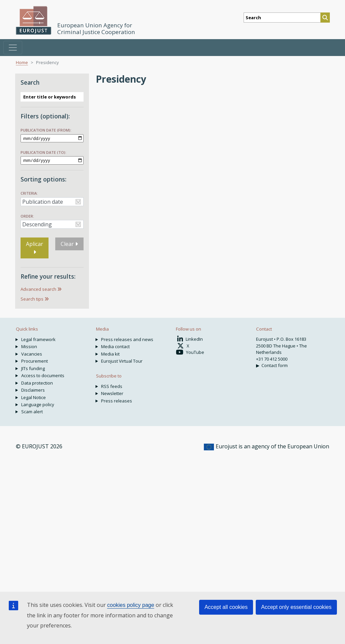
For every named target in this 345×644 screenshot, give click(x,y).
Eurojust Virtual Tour (122, 361)
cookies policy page (131, 605)
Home (22, 62)
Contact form (275, 365)
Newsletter (112, 393)
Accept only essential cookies (296, 607)
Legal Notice (34, 397)
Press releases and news (127, 339)
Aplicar (35, 247)
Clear (69, 244)
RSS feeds (112, 386)
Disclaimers (33, 390)
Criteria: (29, 193)
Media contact (115, 346)
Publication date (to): (43, 152)
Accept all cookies (226, 607)
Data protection (37, 383)
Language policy (38, 404)
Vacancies (32, 354)
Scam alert (32, 412)
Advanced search (38, 289)
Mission (29, 346)
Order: (27, 216)
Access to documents (43, 375)
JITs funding (33, 368)
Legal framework (38, 339)
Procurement (35, 361)
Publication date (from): (46, 130)
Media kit (110, 354)
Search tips (32, 299)
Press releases (117, 401)
